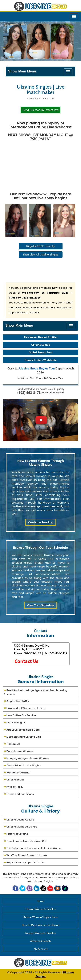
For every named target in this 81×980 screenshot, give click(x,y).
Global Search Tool (41, 352)
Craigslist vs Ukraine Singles (22, 765)
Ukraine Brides (14, 779)
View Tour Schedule (40, 605)
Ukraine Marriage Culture (21, 826)
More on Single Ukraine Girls (22, 736)
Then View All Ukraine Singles (40, 255)
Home (40, 901)
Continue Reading (41, 522)
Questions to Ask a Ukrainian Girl (25, 841)
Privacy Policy (14, 786)
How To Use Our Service (20, 715)
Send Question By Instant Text (40, 110)
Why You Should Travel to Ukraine (26, 855)
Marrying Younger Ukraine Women (26, 758)
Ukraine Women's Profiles (41, 909)
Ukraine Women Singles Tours (40, 917)
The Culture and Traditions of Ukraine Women (33, 848)
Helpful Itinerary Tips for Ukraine (25, 862)
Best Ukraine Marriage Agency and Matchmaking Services (36, 692)
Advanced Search (40, 941)
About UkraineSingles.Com (22, 729)
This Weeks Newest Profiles (41, 337)
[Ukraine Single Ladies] (15, 41)
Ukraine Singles (15, 722)
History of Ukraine (16, 833)
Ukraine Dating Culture (19, 819)
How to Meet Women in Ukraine (25, 708)
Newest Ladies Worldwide (41, 360)
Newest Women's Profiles (40, 933)
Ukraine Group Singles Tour (37, 369)
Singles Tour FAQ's (16, 701)
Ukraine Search (41, 345)
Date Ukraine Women (18, 751)
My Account (41, 949)
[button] (58, 888)
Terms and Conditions (19, 794)
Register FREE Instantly (40, 246)
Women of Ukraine (17, 772)
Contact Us (12, 744)
